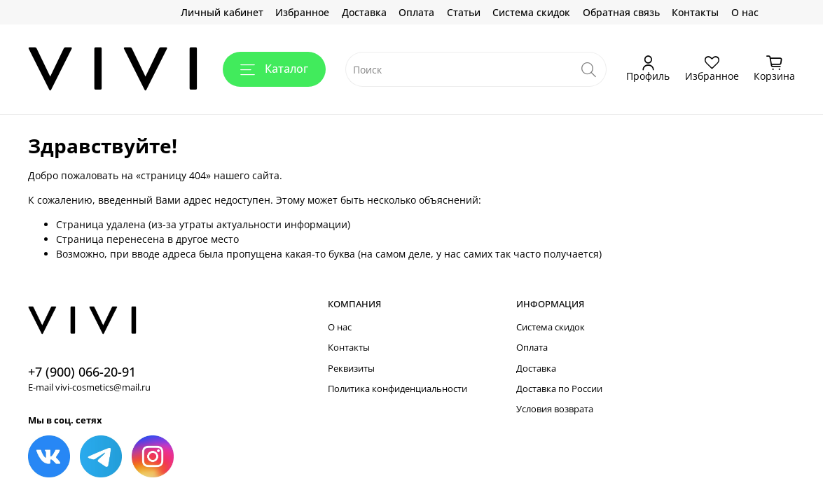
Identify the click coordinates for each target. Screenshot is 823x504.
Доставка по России (559, 389)
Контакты (695, 12)
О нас (745, 12)
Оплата (416, 12)
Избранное (302, 12)
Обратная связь (621, 12)
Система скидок (531, 12)
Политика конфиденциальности (397, 389)
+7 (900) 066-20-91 (82, 372)
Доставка (364, 12)
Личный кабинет (222, 12)
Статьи (464, 12)
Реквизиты (351, 369)
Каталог (274, 69)
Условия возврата (555, 409)
